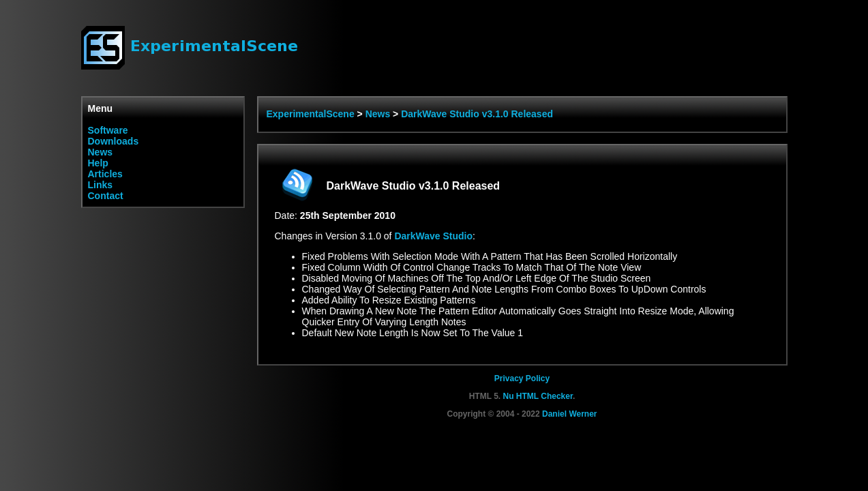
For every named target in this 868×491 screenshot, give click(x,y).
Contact (106, 196)
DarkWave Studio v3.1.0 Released (477, 114)
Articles (105, 174)
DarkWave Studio (433, 236)
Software (108, 130)
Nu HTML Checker (537, 396)
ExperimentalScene (311, 114)
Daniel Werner (569, 414)
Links (101, 185)
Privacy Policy (522, 378)
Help (98, 163)
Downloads (114, 141)
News (101, 152)
